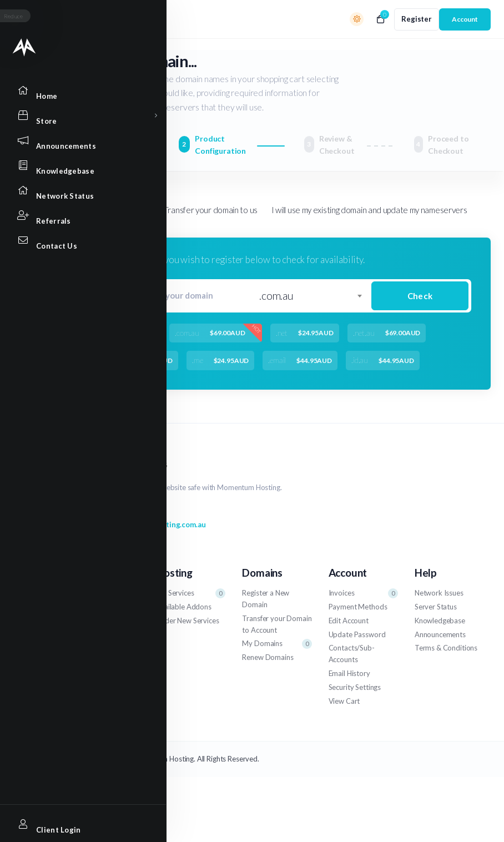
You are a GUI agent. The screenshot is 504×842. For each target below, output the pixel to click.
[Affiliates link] (25, 215)
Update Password (357, 634)
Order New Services (187, 621)
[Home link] (25, 90)
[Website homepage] (25, 47)
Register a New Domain (266, 599)
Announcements (440, 634)
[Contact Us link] (25, 240)
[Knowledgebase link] (25, 165)
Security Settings (355, 687)
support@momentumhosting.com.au (138, 525)
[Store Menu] (25, 115)
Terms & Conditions (446, 648)
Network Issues (439, 593)
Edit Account (349, 621)
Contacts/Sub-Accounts (352, 654)
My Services (191, 593)
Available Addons (184, 607)
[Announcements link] (25, 140)
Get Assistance (94, 607)
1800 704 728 (99, 510)
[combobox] (310, 296)
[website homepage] (277, 467)
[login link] (465, 19)
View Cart (344, 701)
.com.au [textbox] (276, 296)
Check (420, 296)
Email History (349, 673)
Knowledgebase (440, 621)
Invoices (363, 593)
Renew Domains (268, 657)
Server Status (436, 607)
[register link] (417, 19)
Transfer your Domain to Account (277, 624)
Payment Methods (358, 607)
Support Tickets (105, 593)
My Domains (277, 644)
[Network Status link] (25, 190)
